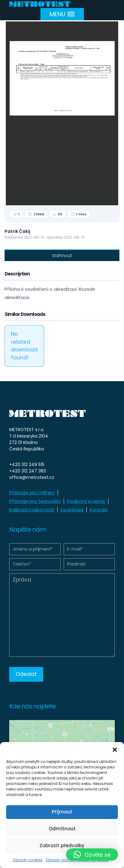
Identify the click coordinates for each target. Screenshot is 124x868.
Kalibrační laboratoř (32, 510)
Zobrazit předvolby (62, 845)
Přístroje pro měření (32, 493)
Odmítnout (62, 829)
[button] (115, 750)
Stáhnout (62, 256)
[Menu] (62, 14)
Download (72, 510)
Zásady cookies (28, 860)
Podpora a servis (86, 501)
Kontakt (99, 510)
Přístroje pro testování (35, 501)
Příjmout (62, 812)
